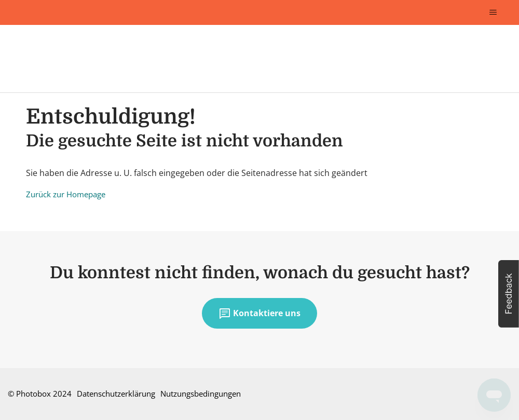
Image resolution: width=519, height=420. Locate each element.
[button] (509, 294)
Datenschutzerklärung (116, 394)
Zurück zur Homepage (66, 194)
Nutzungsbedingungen (201, 394)
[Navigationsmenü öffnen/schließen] (493, 12)
